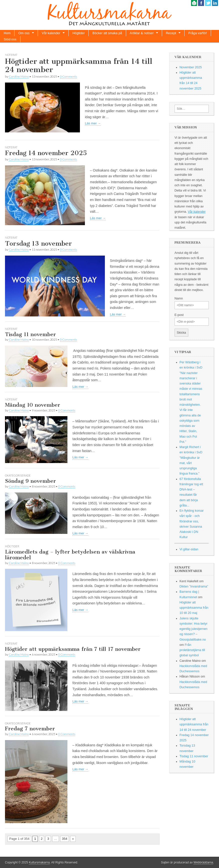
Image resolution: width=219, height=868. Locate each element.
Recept (171, 33)
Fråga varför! (198, 33)
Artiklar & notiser (142, 33)
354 (65, 839)
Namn (179, 298)
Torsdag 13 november (38, 243)
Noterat (11, 55)
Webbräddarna (203, 863)
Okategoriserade (18, 475)
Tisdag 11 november (30, 334)
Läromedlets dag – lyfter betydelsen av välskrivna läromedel (70, 555)
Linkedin (215, 3)
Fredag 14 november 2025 (46, 153)
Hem (7, 33)
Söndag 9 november (30, 481)
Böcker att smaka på (107, 33)
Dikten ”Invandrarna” (194, 586)
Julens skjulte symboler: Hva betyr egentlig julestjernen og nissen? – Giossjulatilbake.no (194, 629)
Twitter (208, 3)
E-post (179, 315)
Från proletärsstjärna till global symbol (192, 650)
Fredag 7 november (30, 728)
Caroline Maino (19, 76)
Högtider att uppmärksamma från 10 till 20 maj (194, 608)
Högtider (79, 33)
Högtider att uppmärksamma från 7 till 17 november (73, 649)
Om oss (24, 33)
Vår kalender (51, 33)
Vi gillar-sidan (189, 549)
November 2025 (191, 67)
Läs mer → (93, 123)
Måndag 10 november (33, 405)
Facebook (201, 3)
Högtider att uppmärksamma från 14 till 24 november (79, 66)
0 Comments (68, 76)
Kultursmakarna (39, 863)
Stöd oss (10, 39)
